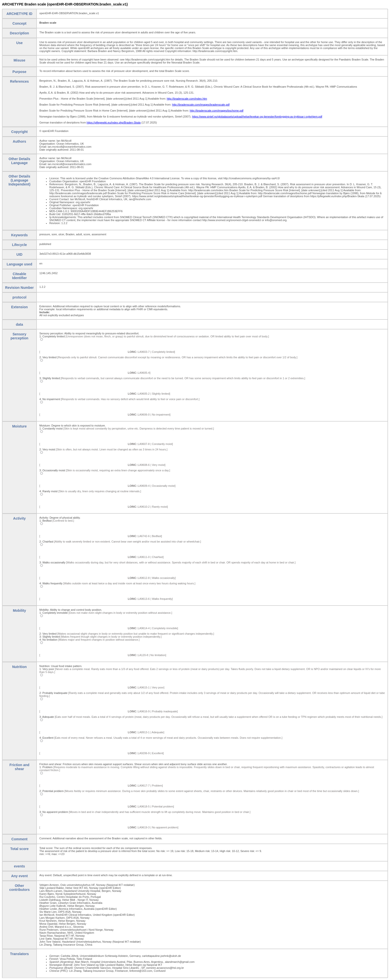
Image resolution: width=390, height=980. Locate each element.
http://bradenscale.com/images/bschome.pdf (217, 111)
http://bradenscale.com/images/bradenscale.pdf (201, 105)
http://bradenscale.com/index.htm (187, 99)
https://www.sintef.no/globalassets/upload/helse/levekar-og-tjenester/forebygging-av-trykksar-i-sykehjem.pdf (257, 117)
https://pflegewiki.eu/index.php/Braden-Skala (114, 122)
